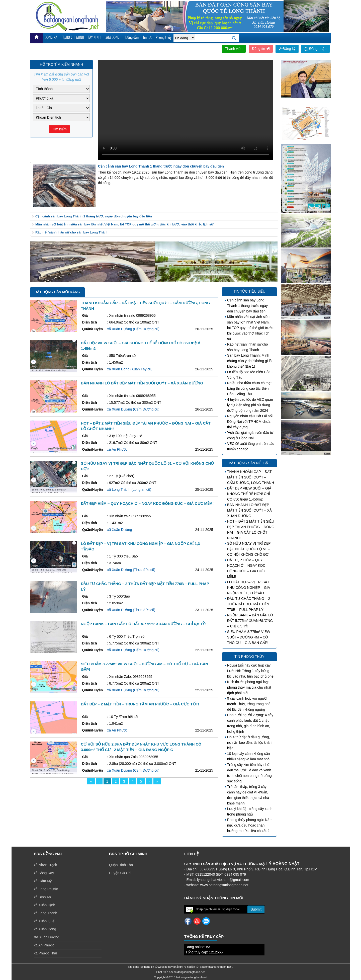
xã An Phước (44, 945)
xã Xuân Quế (44, 921)
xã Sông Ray (44, 873)
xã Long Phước (46, 889)
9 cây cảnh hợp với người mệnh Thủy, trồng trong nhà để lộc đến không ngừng (249, 704)
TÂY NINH (94, 38)
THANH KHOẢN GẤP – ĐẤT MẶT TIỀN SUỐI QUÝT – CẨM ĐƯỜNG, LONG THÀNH (251, 477)
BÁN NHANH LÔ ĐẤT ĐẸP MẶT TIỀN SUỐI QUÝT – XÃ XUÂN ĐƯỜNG (249, 510)
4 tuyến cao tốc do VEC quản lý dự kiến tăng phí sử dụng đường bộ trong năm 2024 (250, 405)
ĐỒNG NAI (52, 38)
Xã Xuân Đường (47, 937)
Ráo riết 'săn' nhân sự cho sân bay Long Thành (72, 232)
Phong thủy (164, 38)
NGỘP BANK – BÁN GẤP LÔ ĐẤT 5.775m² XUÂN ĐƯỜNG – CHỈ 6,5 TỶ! (250, 621)
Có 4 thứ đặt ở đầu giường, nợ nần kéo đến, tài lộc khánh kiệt (250, 743)
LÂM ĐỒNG (112, 38)
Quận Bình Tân (121, 865)
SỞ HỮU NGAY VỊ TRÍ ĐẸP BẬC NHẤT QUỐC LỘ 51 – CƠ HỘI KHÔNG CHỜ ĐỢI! (249, 549)
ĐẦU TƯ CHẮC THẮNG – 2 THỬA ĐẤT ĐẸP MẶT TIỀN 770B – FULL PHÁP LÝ (249, 604)
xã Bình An (42, 897)
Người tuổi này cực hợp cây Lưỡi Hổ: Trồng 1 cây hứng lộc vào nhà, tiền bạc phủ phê (250, 671)
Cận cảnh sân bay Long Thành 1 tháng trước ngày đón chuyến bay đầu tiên (94, 216)
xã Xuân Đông (45, 929)
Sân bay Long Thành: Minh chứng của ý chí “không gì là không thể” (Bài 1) (249, 361)
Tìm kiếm (59, 129)
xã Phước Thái (45, 953)
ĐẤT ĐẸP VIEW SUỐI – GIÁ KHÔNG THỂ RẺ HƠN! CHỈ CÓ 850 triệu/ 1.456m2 (249, 494)
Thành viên (234, 49)
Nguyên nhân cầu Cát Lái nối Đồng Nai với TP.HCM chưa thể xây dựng (250, 422)
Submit (256, 909)
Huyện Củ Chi (120, 873)
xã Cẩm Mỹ (43, 881)
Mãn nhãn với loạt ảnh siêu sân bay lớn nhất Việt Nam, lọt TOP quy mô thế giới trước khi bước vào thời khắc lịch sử (124, 224)
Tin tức (147, 38)
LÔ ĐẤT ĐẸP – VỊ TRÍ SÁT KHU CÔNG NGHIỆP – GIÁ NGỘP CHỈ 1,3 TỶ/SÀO (249, 588)
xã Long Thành (46, 913)
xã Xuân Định (44, 905)
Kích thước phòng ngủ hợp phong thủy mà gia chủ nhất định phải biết (249, 687)
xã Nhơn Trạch (45, 865)
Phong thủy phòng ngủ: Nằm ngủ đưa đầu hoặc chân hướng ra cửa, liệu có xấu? (250, 825)
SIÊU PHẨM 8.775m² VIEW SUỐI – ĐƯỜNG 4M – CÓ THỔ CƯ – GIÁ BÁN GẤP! (249, 637)
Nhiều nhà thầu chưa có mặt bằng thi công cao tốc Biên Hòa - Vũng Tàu (249, 388)
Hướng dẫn (131, 38)
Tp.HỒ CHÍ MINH (73, 38)
